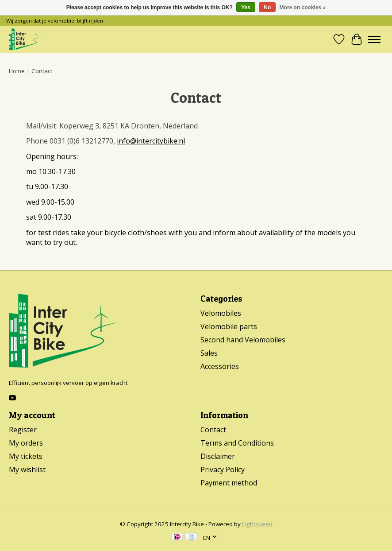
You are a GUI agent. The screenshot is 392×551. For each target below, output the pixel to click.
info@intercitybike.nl (151, 141)
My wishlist (27, 470)
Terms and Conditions (237, 443)
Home (17, 71)
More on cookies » (303, 8)
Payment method (229, 483)
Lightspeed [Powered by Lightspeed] (257, 524)
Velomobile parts (229, 326)
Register (23, 430)
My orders (26, 443)
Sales (209, 353)
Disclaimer (218, 456)
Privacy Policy (223, 470)
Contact (213, 430)
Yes (246, 8)
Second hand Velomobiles (243, 340)
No (267, 8)
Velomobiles (221, 313)
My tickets (26, 456)
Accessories (220, 366)
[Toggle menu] (374, 39)
